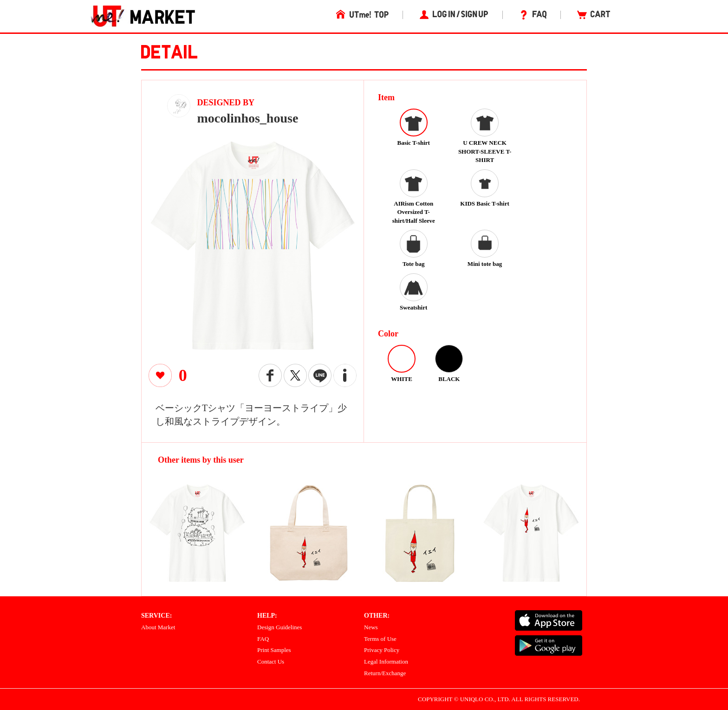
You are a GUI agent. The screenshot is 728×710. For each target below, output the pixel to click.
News (371, 627)
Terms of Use (380, 639)
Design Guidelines (279, 627)
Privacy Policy (382, 650)
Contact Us (271, 662)
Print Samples (274, 650)
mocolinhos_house (248, 118)
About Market (158, 627)
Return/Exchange (385, 673)
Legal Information (386, 662)
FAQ (263, 639)
